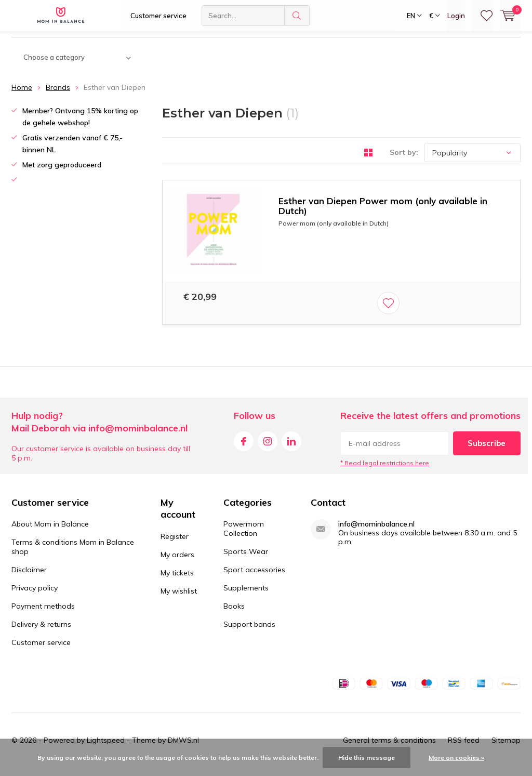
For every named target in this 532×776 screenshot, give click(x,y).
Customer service (158, 16)
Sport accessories (254, 577)
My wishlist (179, 599)
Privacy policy (35, 596)
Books (234, 614)
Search (297, 16)
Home (22, 95)
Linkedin (291, 447)
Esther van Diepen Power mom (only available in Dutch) (383, 214)
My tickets (177, 581)
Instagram (268, 447)
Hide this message (367, 758)
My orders (177, 562)
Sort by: (404, 160)
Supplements (246, 596)
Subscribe (487, 451)
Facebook (244, 447)
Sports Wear (246, 559)
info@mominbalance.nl (376, 532)
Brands (58, 95)
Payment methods (43, 614)
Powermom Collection (244, 536)
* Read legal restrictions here (385, 471)
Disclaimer (29, 577)
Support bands (249, 632)
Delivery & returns (41, 632)
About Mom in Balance (50, 532)
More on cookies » (456, 758)
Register (175, 544)
